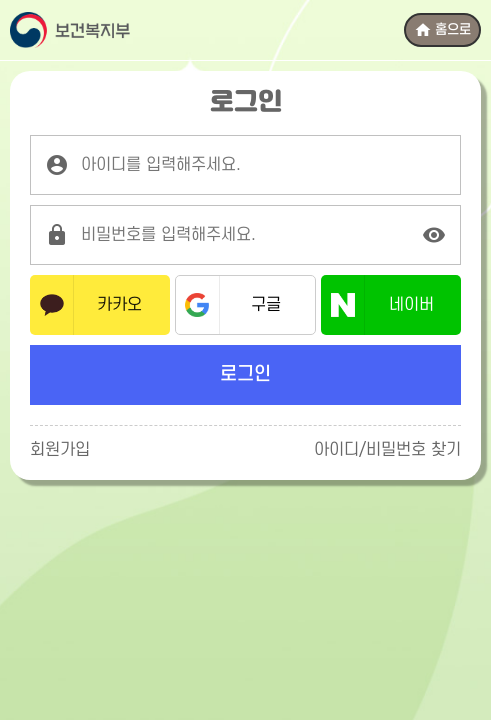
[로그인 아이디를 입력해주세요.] (245, 165)
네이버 (411, 305)
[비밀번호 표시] (434, 235)
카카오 (119, 305)
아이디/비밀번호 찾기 (387, 450)
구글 (266, 305)
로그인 (245, 374)
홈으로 (442, 30)
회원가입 (60, 450)
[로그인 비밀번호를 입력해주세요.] (245, 235)
